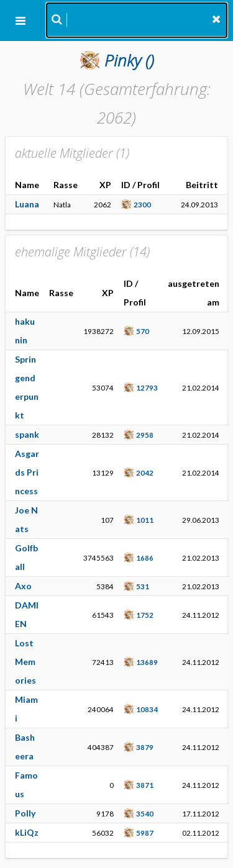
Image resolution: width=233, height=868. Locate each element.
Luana (27, 204)
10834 (147, 709)
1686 (145, 558)
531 (143, 586)
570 (143, 331)
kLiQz (27, 832)
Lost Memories (25, 662)
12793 (147, 387)
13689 (147, 662)
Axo (23, 586)
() (129, 60)
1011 (145, 520)
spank (27, 434)
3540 (145, 813)
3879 (145, 747)
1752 (145, 615)
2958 (145, 435)
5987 (145, 833)
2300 (142, 204)
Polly (25, 813)
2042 (145, 472)
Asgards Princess (27, 472)
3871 (145, 785)
